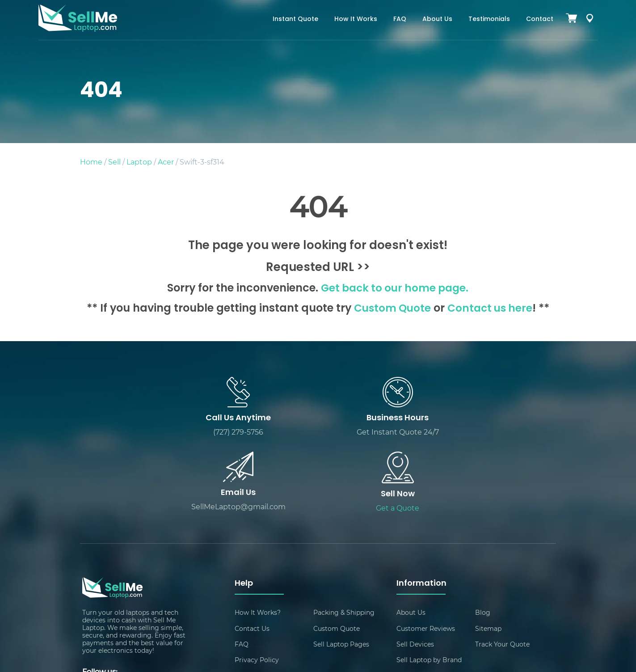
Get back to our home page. (395, 289)
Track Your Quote (502, 570)
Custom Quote (391, 309)
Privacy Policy (257, 586)
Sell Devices (415, 570)
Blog (483, 538)
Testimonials (489, 19)
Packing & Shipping (344, 538)
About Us (437, 19)
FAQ (400, 19)
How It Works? (258, 538)
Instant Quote (295, 19)
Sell (114, 162)
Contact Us (252, 554)
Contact (540, 19)
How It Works (356, 19)
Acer (166, 162)
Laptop (139, 162)
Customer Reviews (426, 554)
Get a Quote (497, 433)
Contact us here (491, 309)
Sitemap (488, 554)
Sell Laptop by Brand (429, 586)
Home (91, 162)
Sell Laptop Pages (341, 570)
